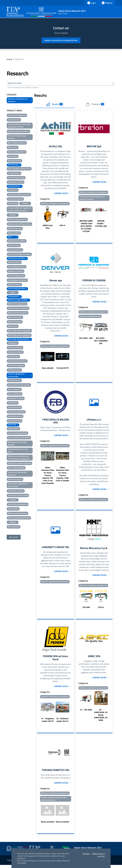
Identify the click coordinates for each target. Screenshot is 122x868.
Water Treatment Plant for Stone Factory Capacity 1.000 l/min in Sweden (62, 476)
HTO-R (101, 609)
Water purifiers (13, 509)
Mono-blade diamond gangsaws (19, 331)
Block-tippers (13, 157)
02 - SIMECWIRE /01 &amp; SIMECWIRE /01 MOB (101, 717)
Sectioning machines (15, 417)
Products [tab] (95, 105)
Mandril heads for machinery (18, 309)
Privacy (86, 854)
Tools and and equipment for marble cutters (18, 485)
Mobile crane (13, 327)
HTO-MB (86, 609)
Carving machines (14, 174)
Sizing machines (13, 429)
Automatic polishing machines (18, 132)
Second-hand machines (16, 412)
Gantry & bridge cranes (16, 276)
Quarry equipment (14, 390)
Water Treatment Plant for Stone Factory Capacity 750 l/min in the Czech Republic (48, 477)
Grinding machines (14, 285)
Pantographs (13, 343)
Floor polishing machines (17, 267)
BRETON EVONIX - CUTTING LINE (101, 225)
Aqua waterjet (48, 369)
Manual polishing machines (18, 313)
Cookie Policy (98, 854)
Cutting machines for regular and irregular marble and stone (19, 210)
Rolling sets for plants (16, 399)
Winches (13, 523)
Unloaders (13, 500)
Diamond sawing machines (17, 220)
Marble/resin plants (15, 318)
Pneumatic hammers (15, 352)
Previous (38, 219)
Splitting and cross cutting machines (17, 444)
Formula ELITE (62, 369)
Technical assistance (15, 480)
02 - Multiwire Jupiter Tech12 (62, 722)
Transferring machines (16, 491)
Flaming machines (14, 263)
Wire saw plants (14, 527)
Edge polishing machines (17, 241)
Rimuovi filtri (14, 538)
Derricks (13, 215)
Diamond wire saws (15, 229)
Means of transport (15, 322)
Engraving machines (15, 250)
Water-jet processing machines (19, 518)
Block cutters (13, 148)
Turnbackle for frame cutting (18, 496)
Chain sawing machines (16, 178)
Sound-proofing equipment (17, 433)
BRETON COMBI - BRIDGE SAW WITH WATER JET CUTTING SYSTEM (86, 227)
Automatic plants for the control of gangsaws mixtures (19, 126)
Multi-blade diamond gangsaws (19, 336)
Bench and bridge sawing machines (17, 137)
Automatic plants (14, 120)
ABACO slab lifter (48, 228)
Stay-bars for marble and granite (19, 464)
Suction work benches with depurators (17, 474)
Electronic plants (14, 246)
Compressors (13, 190)
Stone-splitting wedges (16, 468)
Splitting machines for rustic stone (18, 451)
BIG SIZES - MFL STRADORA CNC (101, 342)
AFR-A (62, 226)
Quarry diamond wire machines (19, 385)
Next (73, 219)
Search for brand (15, 83)
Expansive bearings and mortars (19, 255)
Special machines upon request (19, 438)
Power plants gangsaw (16, 366)
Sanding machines (14, 408)
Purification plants (14, 381)
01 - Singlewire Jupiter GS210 (48, 722)
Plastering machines (15, 348)
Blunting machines (14, 161)
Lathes (13, 293)
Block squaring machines (17, 152)
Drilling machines (14, 233)
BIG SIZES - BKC (86, 340)
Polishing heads (13, 357)
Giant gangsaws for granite (17, 280)
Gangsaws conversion (16, 271)
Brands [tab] (54, 105)
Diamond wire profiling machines (19, 224)
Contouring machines (15, 199)
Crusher (25, 204)
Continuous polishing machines (19, 195)
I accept (101, 856)
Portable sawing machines (17, 361)
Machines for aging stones (17, 304)
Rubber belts (13, 403)
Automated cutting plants (17, 116)
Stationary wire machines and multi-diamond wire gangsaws (19, 458)
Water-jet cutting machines (18, 514)
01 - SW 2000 (86, 712)
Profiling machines (14, 370)
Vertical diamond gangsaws (18, 505)
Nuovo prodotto (48, 825)
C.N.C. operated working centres (19, 169)
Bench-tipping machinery (17, 143)
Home (9, 59)
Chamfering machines (16, 182)
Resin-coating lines (15, 394)
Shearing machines (15, 421)
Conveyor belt (13, 204)
